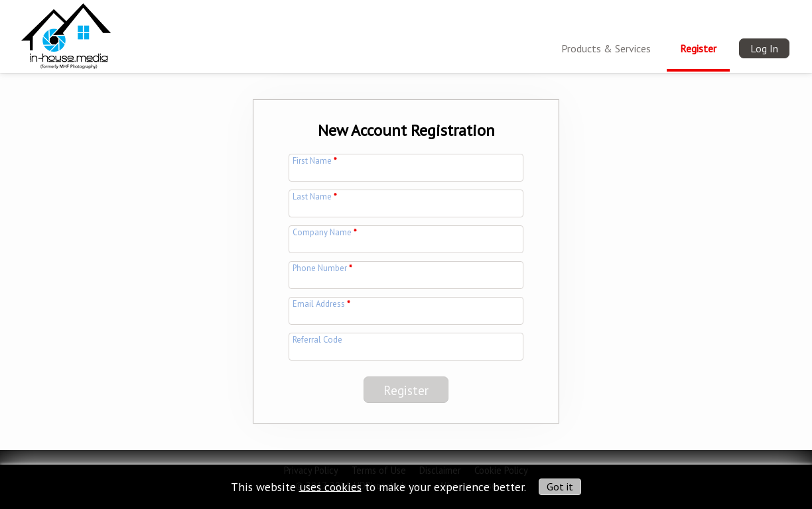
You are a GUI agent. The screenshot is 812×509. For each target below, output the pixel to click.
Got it (560, 486)
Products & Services (606, 48)
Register (698, 48)
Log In (764, 48)
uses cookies (330, 486)
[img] (66, 34)
